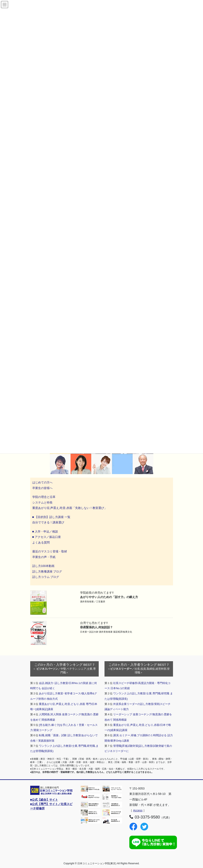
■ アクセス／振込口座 (47, 537)
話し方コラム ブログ (46, 577)
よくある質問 (41, 542)
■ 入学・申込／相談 (45, 531)
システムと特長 (42, 502)
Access (138, 810)
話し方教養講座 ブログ (47, 571)
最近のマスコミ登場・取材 (50, 551)
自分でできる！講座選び (48, 522)
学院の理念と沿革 (44, 497)
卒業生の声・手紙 (44, 557)
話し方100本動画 (43, 566)
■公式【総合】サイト (44, 800)
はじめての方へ (42, 482)
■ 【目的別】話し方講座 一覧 (51, 517)
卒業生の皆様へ (42, 488)
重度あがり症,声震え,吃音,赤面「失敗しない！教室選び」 (70, 508)
